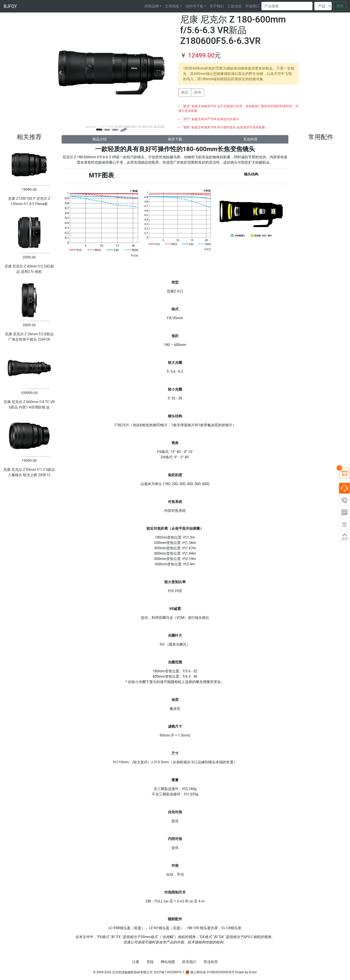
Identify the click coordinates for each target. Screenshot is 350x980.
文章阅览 (172, 6)
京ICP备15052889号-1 (169, 972)
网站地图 (168, 962)
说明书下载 (194, 6)
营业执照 (211, 962)
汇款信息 (235, 6)
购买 (185, 92)
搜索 (340, 6)
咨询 (198, 92)
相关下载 (175, 139)
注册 (136, 962)
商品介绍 (100, 139)
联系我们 (189, 962)
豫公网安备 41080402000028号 (210, 972)
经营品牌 (152, 6)
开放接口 (252, 6)
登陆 (150, 962)
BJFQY (10, 6)
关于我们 (217, 6)
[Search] (287, 6)
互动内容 (250, 139)
